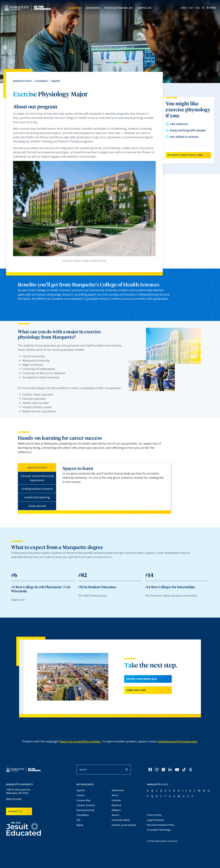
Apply (184, 8)
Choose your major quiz (142, 679)
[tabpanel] (114, 475)
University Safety (121, 820)
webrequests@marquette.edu (177, 741)
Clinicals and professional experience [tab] (37, 478)
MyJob (80, 825)
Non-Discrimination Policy (161, 825)
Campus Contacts (86, 805)
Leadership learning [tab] (37, 497)
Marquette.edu (22, 81)
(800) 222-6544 (14, 799)
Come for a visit (136, 690)
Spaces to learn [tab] (37, 467)
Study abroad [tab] (37, 506)
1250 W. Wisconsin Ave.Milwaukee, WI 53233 (18, 791)
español (81, 790)
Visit (191, 8)
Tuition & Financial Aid (118, 8)
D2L (79, 820)
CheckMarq (83, 815)
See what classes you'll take (185, 155)
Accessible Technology (159, 830)
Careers (81, 795)
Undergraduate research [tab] (37, 489)
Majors (56, 81)
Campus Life (144, 8)
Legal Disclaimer (156, 820)
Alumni (115, 815)
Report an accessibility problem (80, 741)
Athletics (116, 810)
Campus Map (83, 800)
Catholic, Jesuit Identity (124, 825)
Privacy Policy (154, 815)
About (115, 795)
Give (198, 8)
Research (117, 805)
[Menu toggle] (211, 8)
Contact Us (15, 811)
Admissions (93, 8)
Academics (75, 8)
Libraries (116, 800)
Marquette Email (85, 810)
